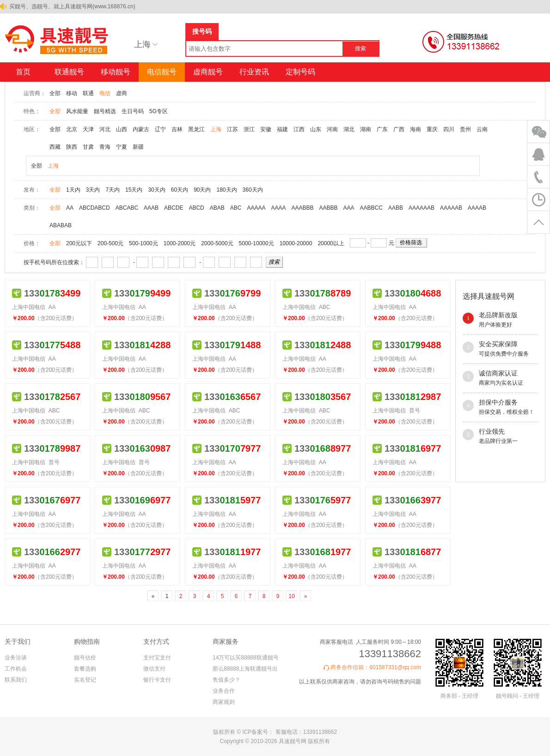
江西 (299, 129)
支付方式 (156, 641)
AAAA (279, 208)
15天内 (134, 190)
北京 (72, 129)
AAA (349, 208)
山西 (122, 129)
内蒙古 (141, 129)
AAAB (151, 208)
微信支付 (154, 669)
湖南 (366, 129)
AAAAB (477, 208)
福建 (282, 129)
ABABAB (61, 225)
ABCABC (127, 208)
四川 (449, 129)
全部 (55, 93)
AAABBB (303, 208)
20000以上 (331, 243)
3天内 (93, 190)
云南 (482, 129)
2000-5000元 (217, 243)
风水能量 (77, 111)
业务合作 (224, 691)
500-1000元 (144, 243)
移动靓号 (116, 72)
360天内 (253, 190)
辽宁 (160, 129)
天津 (88, 129)
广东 (382, 129)
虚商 (122, 93)
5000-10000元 (257, 243)
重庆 (432, 129)
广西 (399, 129)
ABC (236, 208)
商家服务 (226, 641)
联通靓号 (69, 72)
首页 (23, 72)
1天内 (73, 190)
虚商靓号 (208, 72)
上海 (216, 129)
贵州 (465, 129)
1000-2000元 (180, 243)
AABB (396, 208)
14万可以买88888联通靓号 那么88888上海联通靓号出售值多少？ (246, 669)
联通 (88, 93)
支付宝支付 (157, 658)
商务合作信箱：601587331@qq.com (376, 667)
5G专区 (159, 111)
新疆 (138, 147)
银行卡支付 (157, 680)
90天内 (202, 190)
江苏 (232, 129)
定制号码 (300, 72)
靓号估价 (85, 658)
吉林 (177, 129)
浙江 (249, 129)
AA (70, 208)
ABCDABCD (95, 208)
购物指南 (87, 641)
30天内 (156, 190)
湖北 (349, 129)
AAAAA (256, 208)
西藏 (55, 147)
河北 (105, 129)
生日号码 (133, 111)
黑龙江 (196, 129)
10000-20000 (296, 243)
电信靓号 (162, 72)
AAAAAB (451, 208)
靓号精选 (105, 111)
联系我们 (16, 680)
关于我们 (18, 641)
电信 (105, 93)
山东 (316, 129)
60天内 (180, 190)
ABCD (196, 208)
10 (291, 596)
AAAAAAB (422, 208)
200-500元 (110, 243)
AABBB (329, 208)
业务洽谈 (16, 658)
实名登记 (85, 680)
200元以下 (79, 243)
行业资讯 (254, 72)
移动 (72, 93)
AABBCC (371, 208)
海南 (416, 129)
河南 (332, 129)
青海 (105, 147)
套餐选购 (85, 669)
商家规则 (224, 702)
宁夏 (122, 147)
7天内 (113, 190)
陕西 (72, 147)
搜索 (361, 48)
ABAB (217, 208)
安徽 (266, 129)
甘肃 (88, 147)
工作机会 (16, 669)
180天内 (227, 190)
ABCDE (174, 208)
